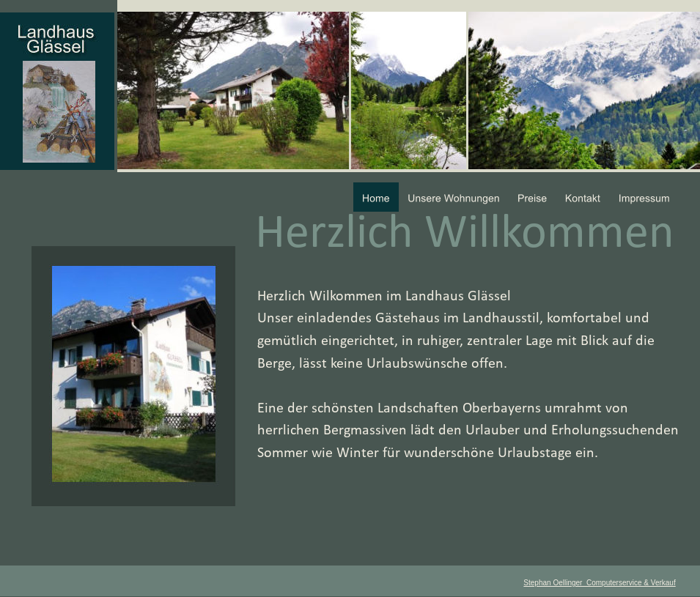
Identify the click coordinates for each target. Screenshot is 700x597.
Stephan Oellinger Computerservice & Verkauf (599, 583)
